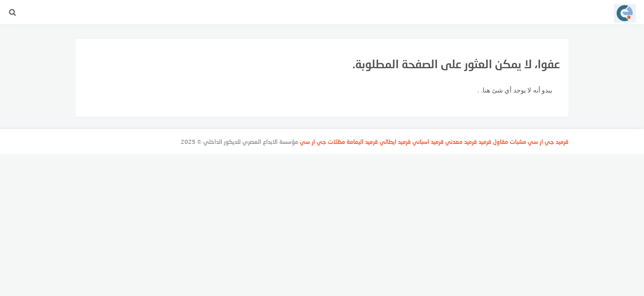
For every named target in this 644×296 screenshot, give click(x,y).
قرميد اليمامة (362, 142)
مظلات (336, 142)
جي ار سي (541, 142)
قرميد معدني (461, 142)
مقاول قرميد (493, 142)
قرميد (562, 142)
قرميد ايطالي (395, 142)
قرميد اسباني (428, 142)
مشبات (518, 142)
